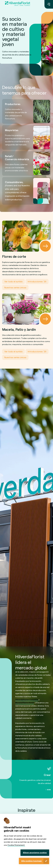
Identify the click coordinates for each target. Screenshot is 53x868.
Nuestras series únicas (15, 287)
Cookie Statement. (16, 845)
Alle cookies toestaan (32, 861)
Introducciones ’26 (37, 282)
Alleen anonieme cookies (35, 853)
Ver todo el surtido (13, 282)
